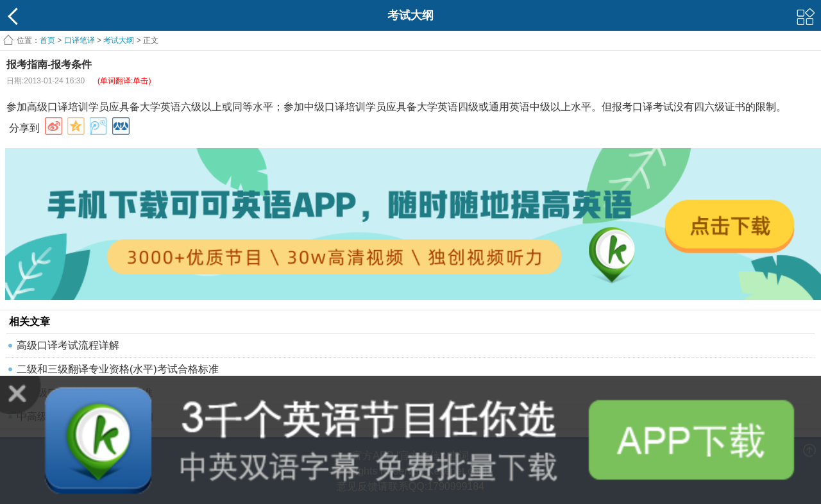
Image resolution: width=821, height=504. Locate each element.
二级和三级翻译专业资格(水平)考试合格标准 (118, 369)
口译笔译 (80, 40)
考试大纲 (119, 40)
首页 (47, 40)
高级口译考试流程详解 (68, 345)
